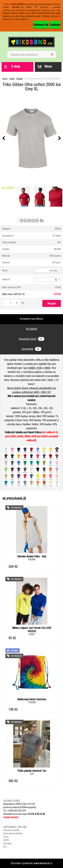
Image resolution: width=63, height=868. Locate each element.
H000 (47, 368)
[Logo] (32, 42)
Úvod (5, 79)
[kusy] (11, 303)
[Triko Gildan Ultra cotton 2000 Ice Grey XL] (32, 138)
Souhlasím (55, 25)
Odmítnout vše (41, 25)
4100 (39, 368)
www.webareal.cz (43, 863)
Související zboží (32, 339)
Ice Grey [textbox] (54, 271)
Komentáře (32, 349)
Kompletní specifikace (32, 319)
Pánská (19, 79)
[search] (52, 55)
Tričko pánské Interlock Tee (32, 771)
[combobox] (48, 270)
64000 (32, 368)
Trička (12, 79)
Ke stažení (32, 329)
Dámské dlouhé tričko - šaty (32, 556)
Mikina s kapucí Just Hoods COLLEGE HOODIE (32, 630)
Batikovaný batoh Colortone (32, 699)
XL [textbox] (56, 280)
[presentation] (4, 138)
